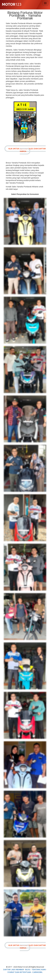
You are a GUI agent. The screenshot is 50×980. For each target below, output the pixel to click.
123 (12, 5)
